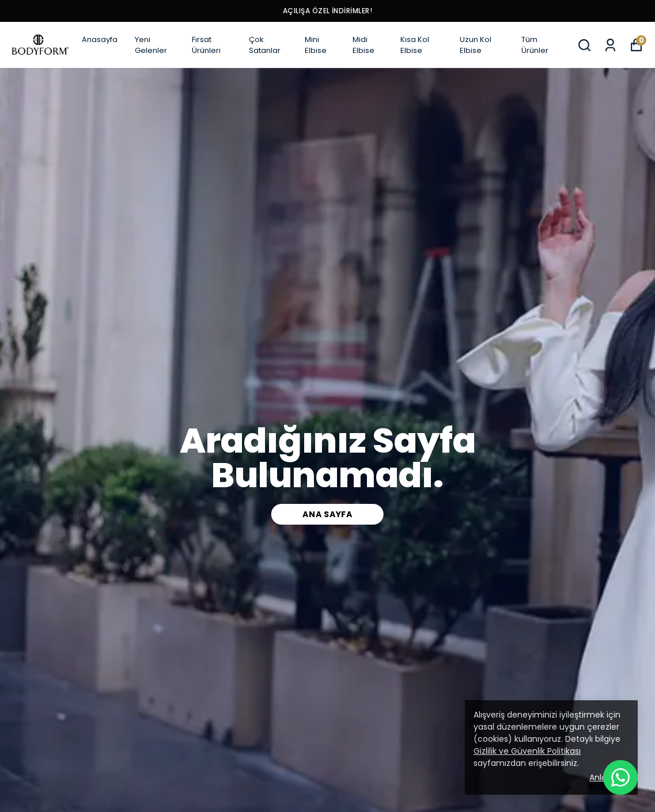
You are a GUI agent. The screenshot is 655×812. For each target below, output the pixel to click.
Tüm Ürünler (535, 45)
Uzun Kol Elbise (476, 45)
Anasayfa (100, 39)
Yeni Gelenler (151, 45)
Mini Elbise (316, 45)
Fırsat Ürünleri (206, 45)
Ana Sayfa (327, 514)
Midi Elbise (364, 45)
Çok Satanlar (265, 45)
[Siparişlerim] (610, 45)
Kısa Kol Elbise (415, 45)
